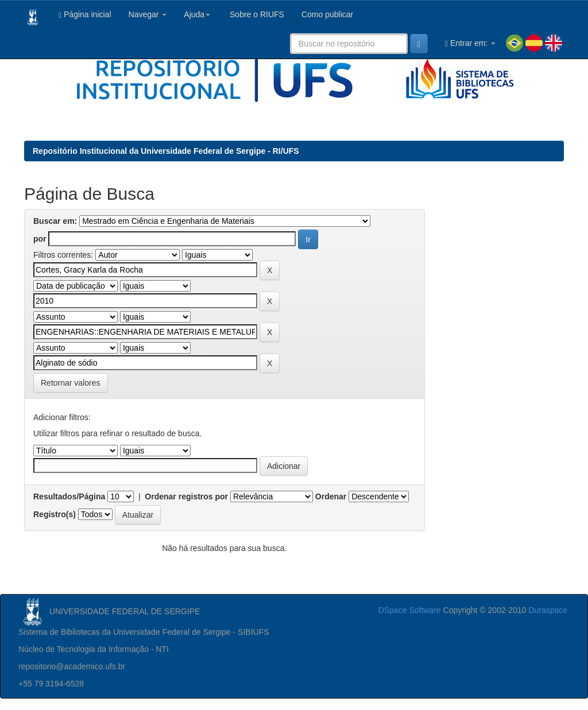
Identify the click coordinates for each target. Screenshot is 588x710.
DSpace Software (410, 610)
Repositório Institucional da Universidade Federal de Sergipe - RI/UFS (166, 151)
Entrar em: (470, 43)
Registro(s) (55, 514)
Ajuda (197, 14)
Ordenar (331, 496)
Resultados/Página (69, 496)
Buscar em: (55, 221)
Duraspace (548, 610)
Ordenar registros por (186, 496)
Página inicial (85, 15)
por (40, 239)
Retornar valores (71, 383)
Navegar (148, 14)
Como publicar (327, 14)
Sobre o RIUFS (256, 14)
